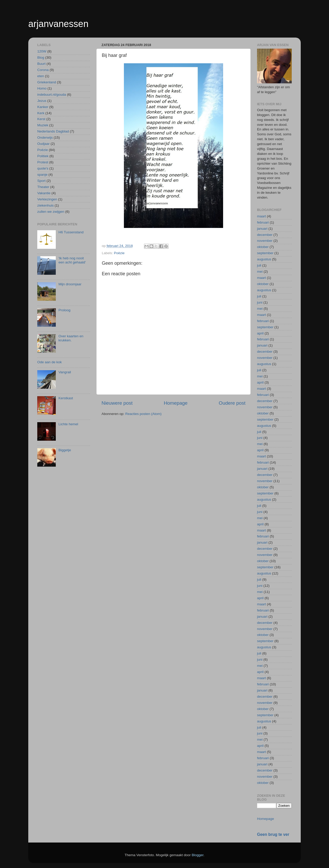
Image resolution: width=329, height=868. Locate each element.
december (265, 235)
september (265, 253)
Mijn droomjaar (70, 284)
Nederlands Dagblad (53, 131)
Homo (42, 88)
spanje (42, 175)
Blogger (198, 855)
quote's (43, 168)
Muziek (43, 125)
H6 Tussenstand (71, 232)
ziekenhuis (45, 205)
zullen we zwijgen (51, 212)
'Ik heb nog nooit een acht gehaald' (72, 260)
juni (260, 302)
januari (262, 229)
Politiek (43, 156)
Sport (41, 181)
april (260, 333)
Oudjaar (43, 144)
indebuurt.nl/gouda (52, 95)
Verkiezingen (47, 199)
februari (263, 222)
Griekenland (47, 82)
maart (262, 216)
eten (41, 76)
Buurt (41, 64)
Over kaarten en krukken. (71, 338)
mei (260, 272)
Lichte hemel (68, 424)
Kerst (41, 119)
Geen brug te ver (273, 834)
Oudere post (232, 403)
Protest (43, 162)
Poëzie (119, 253)
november (265, 241)
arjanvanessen (58, 24)
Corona (43, 70)
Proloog (64, 310)
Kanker (43, 107)
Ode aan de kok (49, 362)
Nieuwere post (117, 403)
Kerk (41, 113)
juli (259, 265)
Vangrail (65, 372)
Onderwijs (45, 138)
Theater (43, 187)
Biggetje (65, 450)
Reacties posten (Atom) (143, 414)
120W (42, 51)
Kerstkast (66, 398)
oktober (263, 247)
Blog (41, 57)
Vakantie (44, 193)
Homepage (176, 403)
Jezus (42, 101)
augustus (264, 259)
